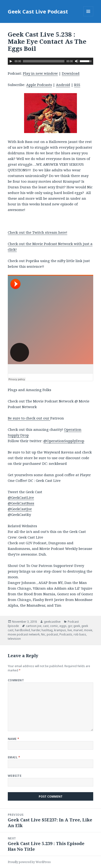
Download (71, 73)
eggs (63, 626)
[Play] (11, 61)
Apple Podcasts (39, 85)
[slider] (44, 61)
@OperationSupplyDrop (64, 441)
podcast (52, 634)
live (70, 630)
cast (46, 626)
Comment (16, 680)
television (14, 639)
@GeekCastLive (21, 497)
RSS (77, 85)
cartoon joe (34, 626)
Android (63, 85)
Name (14, 739)
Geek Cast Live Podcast (38, 11)
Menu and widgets (88, 16)
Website (15, 776)
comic (54, 626)
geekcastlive (52, 622)
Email (14, 757)
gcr (70, 626)
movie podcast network (24, 634)
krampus (60, 630)
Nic (43, 634)
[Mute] (77, 61)
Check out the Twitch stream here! (38, 232)
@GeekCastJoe (20, 509)
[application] (50, 61)
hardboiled (22, 630)
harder (36, 630)
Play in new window (40, 73)
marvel (78, 630)
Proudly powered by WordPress (29, 862)
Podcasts (66, 634)
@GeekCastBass (21, 503)
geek (77, 626)
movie (88, 630)
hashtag (47, 630)
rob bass (80, 634)
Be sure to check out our (29, 418)
